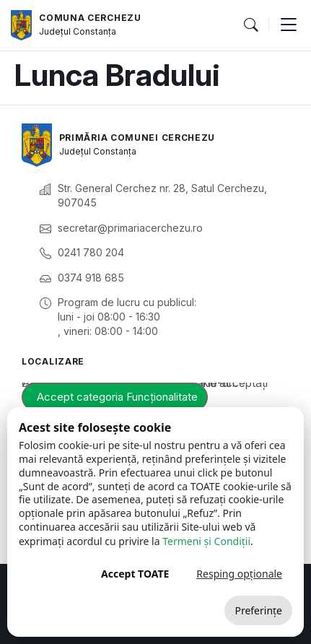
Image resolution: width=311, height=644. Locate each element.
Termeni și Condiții (206, 541)
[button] (250, 25)
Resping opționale (239, 574)
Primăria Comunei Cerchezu (137, 138)
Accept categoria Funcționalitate (117, 397)
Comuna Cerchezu (90, 18)
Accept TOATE (135, 574)
